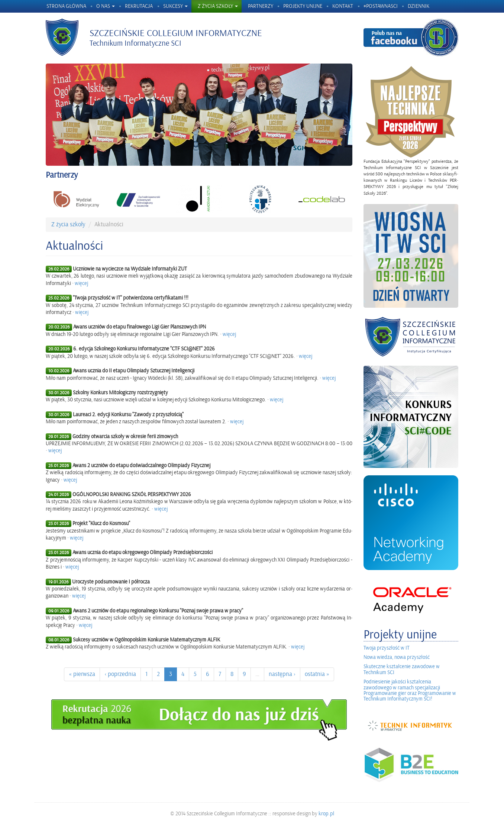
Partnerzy (261, 6)
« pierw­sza (82, 674)
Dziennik (419, 6)
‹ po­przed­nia (120, 674)
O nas (106, 6)
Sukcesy (175, 6)
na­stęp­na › (282, 674)
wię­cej (81, 283)
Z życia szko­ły (68, 224)
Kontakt (343, 6)
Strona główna (66, 6)
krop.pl (326, 814)
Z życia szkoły (218, 6)
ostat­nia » (317, 674)
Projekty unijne (303, 6)
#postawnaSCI (381, 6)
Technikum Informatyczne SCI (135, 43)
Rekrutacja (139, 6)
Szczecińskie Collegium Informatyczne (176, 33)
